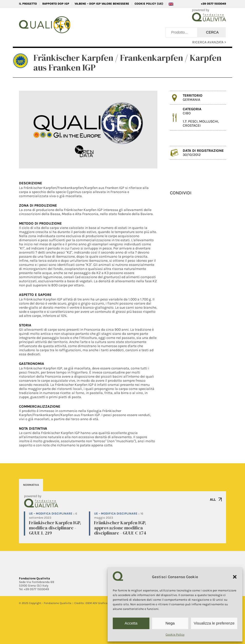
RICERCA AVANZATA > (209, 42)
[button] (235, 577)
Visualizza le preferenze (214, 623)
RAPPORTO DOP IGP (56, 4)
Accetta (131, 623)
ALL (213, 500)
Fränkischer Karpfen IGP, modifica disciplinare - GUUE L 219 (55, 528)
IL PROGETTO (28, 4)
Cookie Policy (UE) (149, 4)
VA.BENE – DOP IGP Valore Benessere (102, 4)
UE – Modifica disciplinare (51, 514)
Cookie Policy (175, 635)
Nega (170, 623)
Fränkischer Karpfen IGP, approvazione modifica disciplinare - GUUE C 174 (120, 528)
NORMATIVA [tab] (31, 485)
